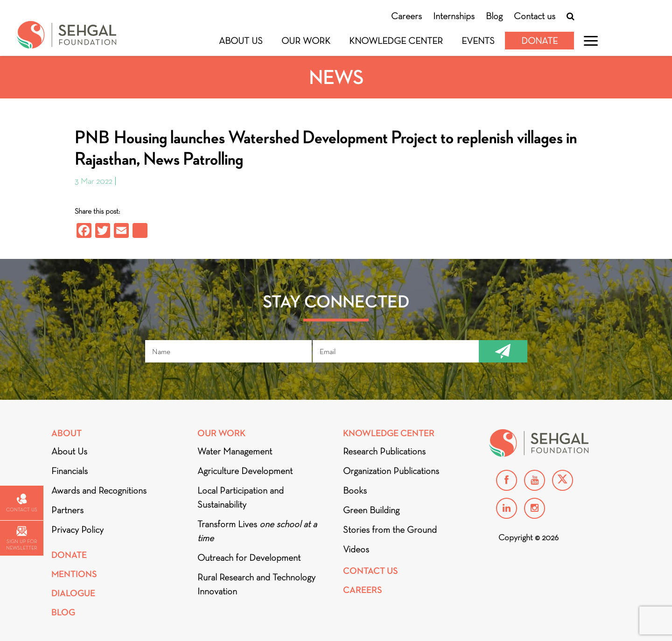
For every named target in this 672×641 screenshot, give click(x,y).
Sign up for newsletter (21, 539)
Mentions (74, 574)
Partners (67, 510)
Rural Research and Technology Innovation (256, 584)
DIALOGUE (73, 593)
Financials (70, 471)
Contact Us (371, 571)
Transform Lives (257, 531)
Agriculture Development (245, 471)
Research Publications (384, 451)
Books (355, 490)
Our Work (306, 41)
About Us (241, 41)
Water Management (235, 451)
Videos (356, 549)
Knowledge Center (396, 41)
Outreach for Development (249, 557)
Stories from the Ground (390, 530)
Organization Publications (391, 471)
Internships (454, 16)
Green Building (371, 510)
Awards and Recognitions (99, 490)
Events (478, 41)
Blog (494, 16)
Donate (539, 41)
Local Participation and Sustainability (241, 497)
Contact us (535, 16)
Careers (406, 16)
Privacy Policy (77, 530)
